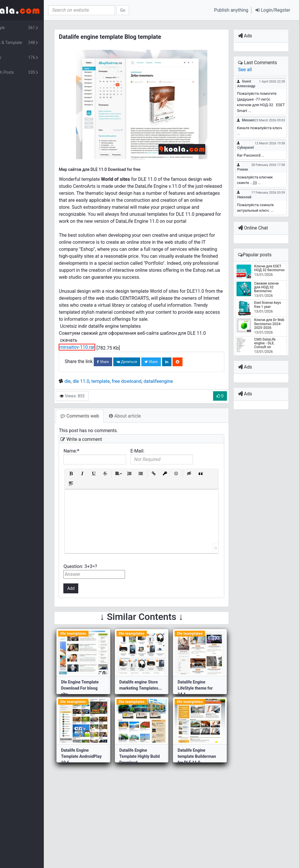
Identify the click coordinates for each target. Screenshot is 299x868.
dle (91, 402)
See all (251, 70)
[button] (273, 10)
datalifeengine (181, 402)
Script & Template (35, 43)
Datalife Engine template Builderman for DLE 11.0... (208, 777)
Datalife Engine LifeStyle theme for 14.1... (207, 709)
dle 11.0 (104, 402)
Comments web (103, 437)
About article (148, 437)
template (124, 402)
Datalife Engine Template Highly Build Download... (153, 777)
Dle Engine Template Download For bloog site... (103, 709)
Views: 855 (95, 417)
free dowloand (150, 402)
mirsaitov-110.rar (100, 368)
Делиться (150, 383)
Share (126, 383)
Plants (35, 58)
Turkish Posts (35, 72)
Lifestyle (35, 28)
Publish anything (231, 10)
